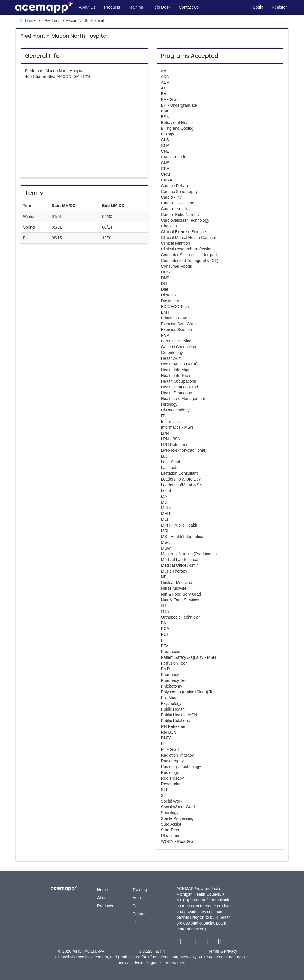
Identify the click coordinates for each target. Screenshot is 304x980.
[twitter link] (195, 943)
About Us (87, 7)
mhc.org (199, 929)
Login (258, 7)
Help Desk (161, 7)
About (103, 898)
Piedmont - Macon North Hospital (64, 36)
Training (136, 7)
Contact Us (189, 7)
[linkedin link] (220, 943)
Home (103, 890)
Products (112, 7)
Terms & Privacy (223, 951)
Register (279, 7)
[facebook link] (182, 943)
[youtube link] (209, 943)
